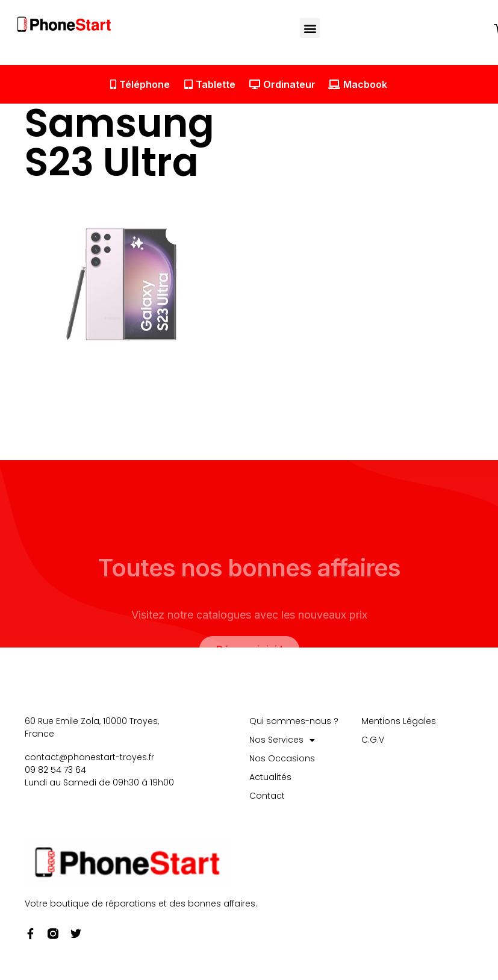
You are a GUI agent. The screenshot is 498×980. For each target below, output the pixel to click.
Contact (267, 796)
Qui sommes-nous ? (294, 722)
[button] (310, 28)
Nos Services (282, 741)
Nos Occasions (282, 759)
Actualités (270, 778)
